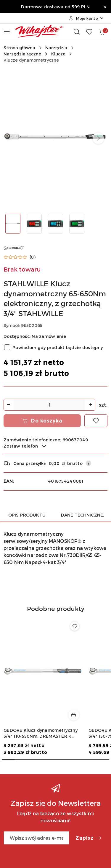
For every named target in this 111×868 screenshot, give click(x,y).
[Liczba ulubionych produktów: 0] (89, 32)
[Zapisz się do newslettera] (37, 838)
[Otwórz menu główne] (7, 31)
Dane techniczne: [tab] (82, 515)
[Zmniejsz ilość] (8, 405)
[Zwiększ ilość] (91, 405)
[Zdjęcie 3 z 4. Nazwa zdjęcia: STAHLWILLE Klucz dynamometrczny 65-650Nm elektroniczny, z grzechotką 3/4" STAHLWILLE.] (56, 224)
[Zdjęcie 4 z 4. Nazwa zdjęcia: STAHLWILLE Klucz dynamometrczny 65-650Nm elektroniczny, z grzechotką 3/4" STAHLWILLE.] (77, 224)
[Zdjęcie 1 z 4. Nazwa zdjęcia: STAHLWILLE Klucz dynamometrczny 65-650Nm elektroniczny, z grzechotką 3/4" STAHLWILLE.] (13, 224)
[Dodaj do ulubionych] (96, 421)
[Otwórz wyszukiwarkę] (77, 32)
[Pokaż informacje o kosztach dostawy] (89, 463)
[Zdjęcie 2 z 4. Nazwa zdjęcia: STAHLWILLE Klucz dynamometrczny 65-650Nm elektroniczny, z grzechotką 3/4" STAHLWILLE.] (34, 224)
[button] (98, 138)
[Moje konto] (86, 18)
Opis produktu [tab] (27, 515)
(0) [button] (33, 257)
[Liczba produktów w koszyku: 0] (102, 32)
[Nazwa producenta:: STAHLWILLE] (14, 248)
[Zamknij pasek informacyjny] (105, 7)
